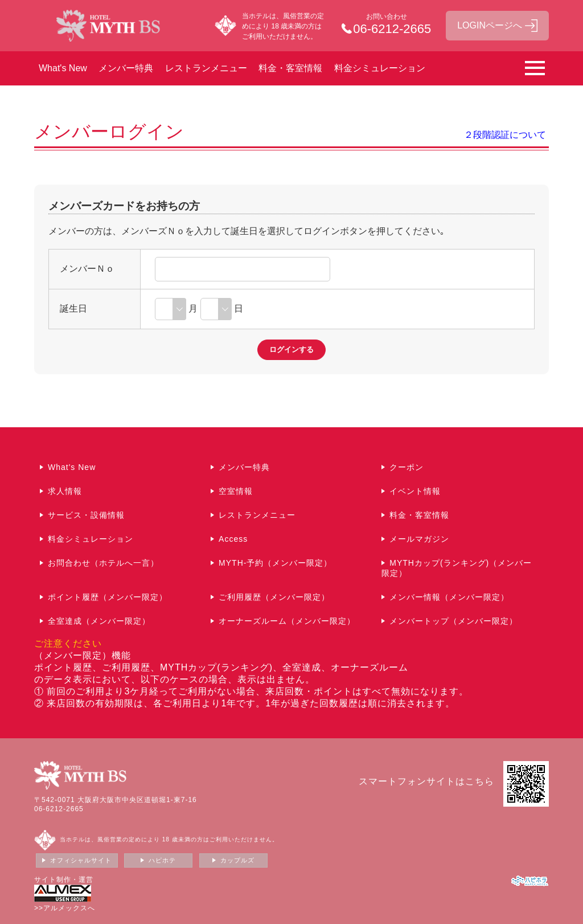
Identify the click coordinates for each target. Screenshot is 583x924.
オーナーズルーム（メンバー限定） (287, 621)
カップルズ (237, 860)
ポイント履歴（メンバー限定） (108, 597)
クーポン (407, 467)
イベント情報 (415, 491)
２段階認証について (505, 135)
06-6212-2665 (59, 809)
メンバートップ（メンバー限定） (453, 621)
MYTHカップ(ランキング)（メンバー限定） (457, 568)
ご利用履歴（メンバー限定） (274, 597)
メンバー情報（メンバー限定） (449, 597)
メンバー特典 (126, 68)
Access (233, 539)
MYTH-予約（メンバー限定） (275, 563)
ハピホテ (162, 860)
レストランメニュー (206, 68)
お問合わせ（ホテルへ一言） (103, 563)
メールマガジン (419, 539)
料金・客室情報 (290, 68)
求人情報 (65, 491)
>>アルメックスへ (65, 908)
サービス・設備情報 (86, 515)
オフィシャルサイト (81, 860)
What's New (63, 68)
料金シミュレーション (380, 68)
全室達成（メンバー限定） (99, 621)
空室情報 (236, 491)
